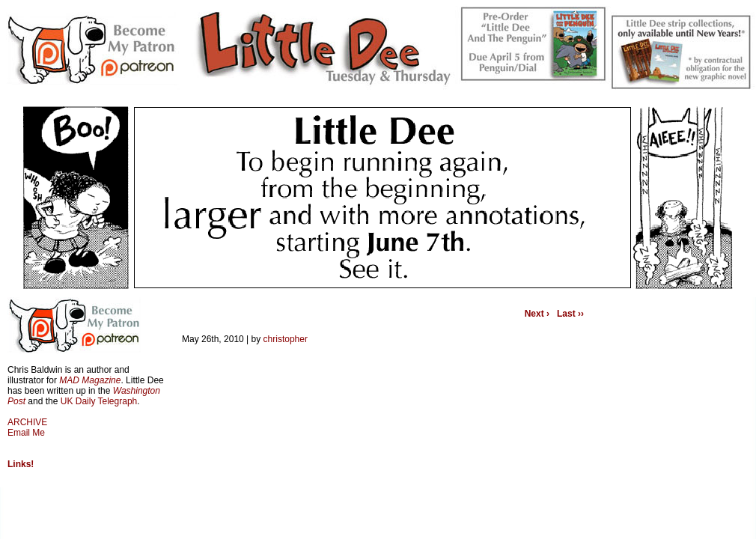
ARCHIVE (27, 422)
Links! (21, 464)
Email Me (26, 433)
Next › (537, 314)
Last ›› (570, 314)
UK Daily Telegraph (99, 401)
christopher (286, 339)
